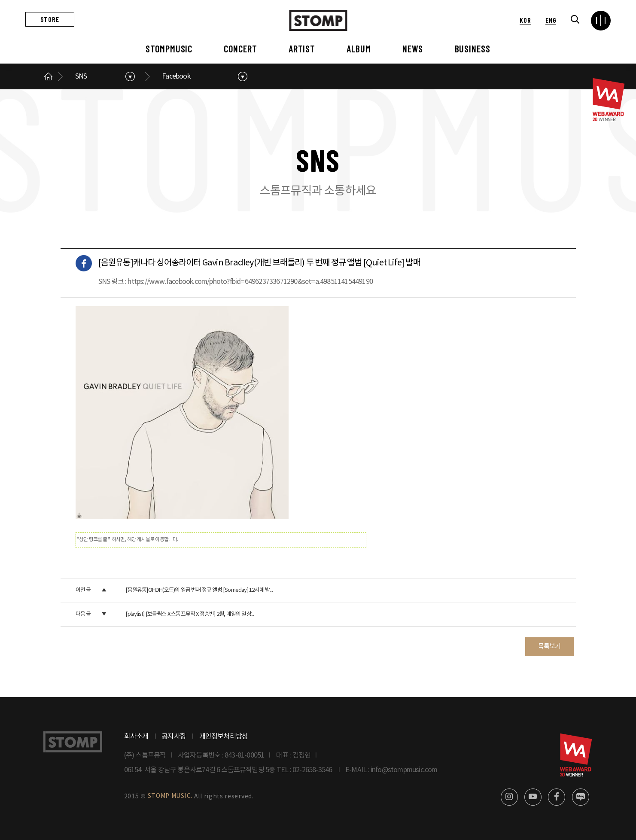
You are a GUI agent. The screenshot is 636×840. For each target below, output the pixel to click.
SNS (81, 76)
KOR (525, 20)
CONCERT (240, 49)
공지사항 (174, 737)
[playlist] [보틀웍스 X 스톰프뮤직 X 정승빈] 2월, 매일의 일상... (190, 614)
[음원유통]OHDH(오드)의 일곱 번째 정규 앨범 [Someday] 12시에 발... (199, 590)
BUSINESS (473, 49)
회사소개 (136, 737)
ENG (551, 20)
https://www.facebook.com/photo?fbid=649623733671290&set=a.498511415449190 (250, 282)
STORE (50, 19)
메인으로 (49, 76)
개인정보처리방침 (224, 737)
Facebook (176, 76)
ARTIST (302, 49)
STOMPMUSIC (169, 49)
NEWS (413, 49)
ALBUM (359, 49)
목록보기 (549, 647)
